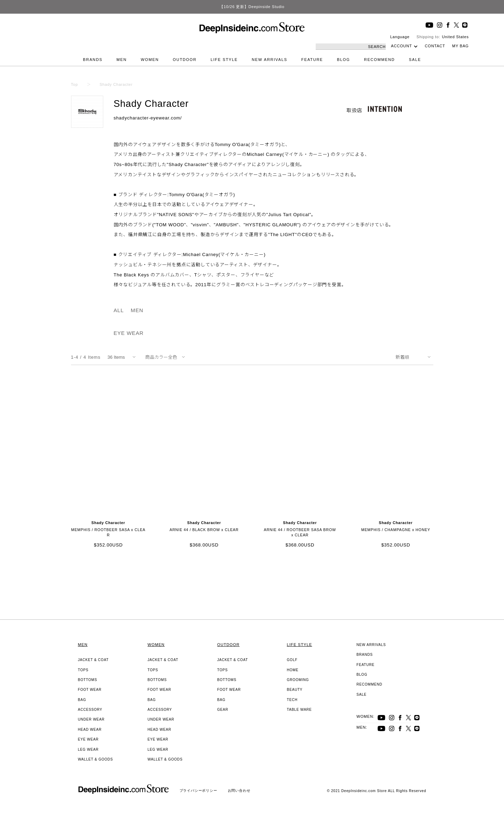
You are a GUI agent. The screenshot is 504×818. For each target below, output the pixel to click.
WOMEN (150, 60)
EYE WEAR (129, 333)
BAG (82, 700)
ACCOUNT (401, 46)
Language (400, 37)
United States (455, 37)
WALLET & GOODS (96, 759)
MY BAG (460, 46)
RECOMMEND (379, 60)
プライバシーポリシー (198, 790)
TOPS (83, 670)
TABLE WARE (299, 710)
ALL (119, 310)
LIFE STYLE (224, 60)
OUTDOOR (185, 60)
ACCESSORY (90, 710)
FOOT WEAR (90, 690)
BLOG (344, 60)
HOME (293, 670)
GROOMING (298, 680)
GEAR (223, 710)
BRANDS (93, 60)
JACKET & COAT (93, 660)
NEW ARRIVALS (269, 60)
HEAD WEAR (90, 730)
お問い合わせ (239, 790)
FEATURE (312, 60)
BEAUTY (295, 690)
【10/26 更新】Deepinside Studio (252, 7)
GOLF (292, 660)
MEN (122, 60)
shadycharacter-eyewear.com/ (148, 118)
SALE (415, 60)
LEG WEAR (88, 750)
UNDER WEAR (91, 719)
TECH (292, 700)
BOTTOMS (88, 680)
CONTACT (435, 46)
